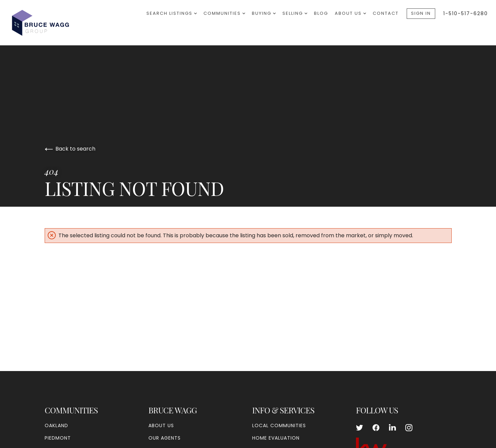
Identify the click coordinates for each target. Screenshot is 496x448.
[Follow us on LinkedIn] (392, 427)
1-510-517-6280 (466, 13)
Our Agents (165, 438)
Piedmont (58, 438)
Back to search (70, 149)
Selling (295, 13)
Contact (386, 13)
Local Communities (279, 425)
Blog (321, 13)
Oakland (56, 425)
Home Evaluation (276, 438)
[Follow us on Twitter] (359, 427)
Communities (224, 13)
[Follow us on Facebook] (376, 427)
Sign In (421, 13)
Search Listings (172, 13)
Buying (264, 13)
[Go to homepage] (47, 23)
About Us (350, 13)
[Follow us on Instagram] (409, 427)
